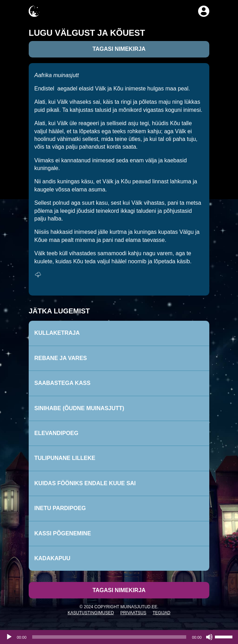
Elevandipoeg (56, 433)
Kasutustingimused (91, 613)
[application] (119, 637)
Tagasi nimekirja (119, 49)
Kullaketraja (57, 333)
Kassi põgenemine (63, 533)
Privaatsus (133, 613)
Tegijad (162, 613)
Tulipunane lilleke (65, 458)
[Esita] (9, 637)
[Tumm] (209, 637)
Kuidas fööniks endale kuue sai (85, 483)
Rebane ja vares (61, 358)
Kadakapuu (52, 558)
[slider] (109, 637)
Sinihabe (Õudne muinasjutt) (79, 408)
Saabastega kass (62, 383)
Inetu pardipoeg (60, 508)
